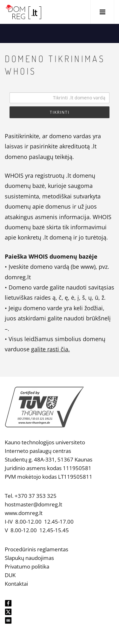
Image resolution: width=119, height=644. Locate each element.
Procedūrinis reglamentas (36, 549)
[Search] (60, 98)
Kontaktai (16, 584)
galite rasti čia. (50, 349)
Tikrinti (60, 112)
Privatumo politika (27, 566)
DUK (10, 575)
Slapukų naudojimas (29, 558)
